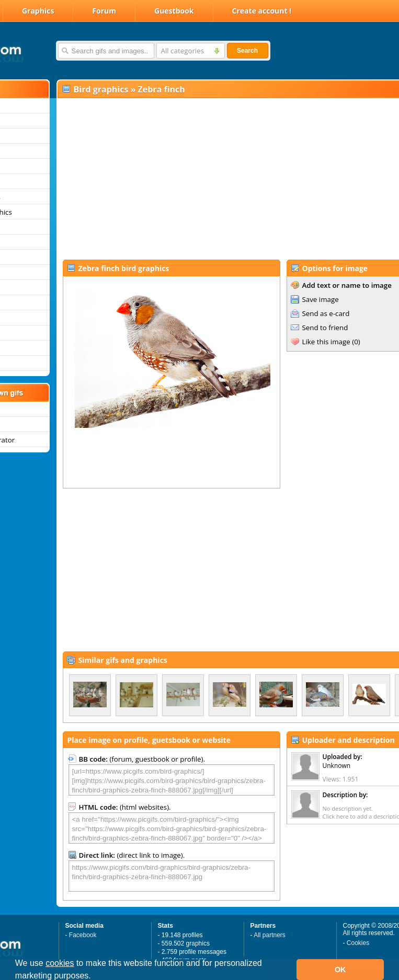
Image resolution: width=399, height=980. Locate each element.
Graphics (38, 11)
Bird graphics (101, 89)
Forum (104, 11)
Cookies (358, 943)
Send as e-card (326, 313)
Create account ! (262, 11)
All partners (270, 935)
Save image (321, 299)
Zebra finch (162, 89)
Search (247, 51)
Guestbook (174, 11)
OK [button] (340, 970)
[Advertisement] (203, 178)
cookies (60, 963)
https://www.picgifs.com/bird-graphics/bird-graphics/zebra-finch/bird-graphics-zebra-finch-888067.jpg (172, 876)
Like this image (326, 342)
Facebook (83, 935)
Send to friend (325, 328)
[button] (95, 977)
